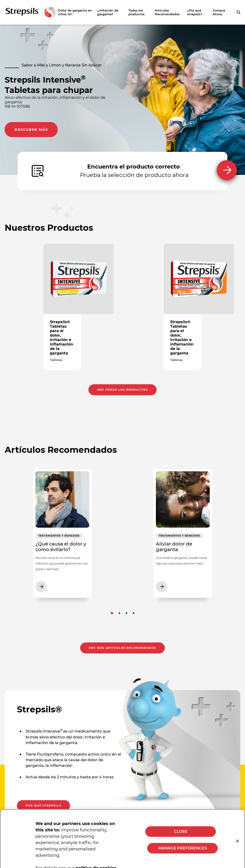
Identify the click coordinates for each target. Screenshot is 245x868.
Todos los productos (136, 12)
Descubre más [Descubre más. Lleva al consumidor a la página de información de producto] (31, 130)
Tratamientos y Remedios (50, 538)
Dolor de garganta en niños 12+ (75, 12)
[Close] (237, 844)
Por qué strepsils (43, 809)
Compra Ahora (219, 12)
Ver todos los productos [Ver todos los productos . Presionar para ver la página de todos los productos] (122, 370)
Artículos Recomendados (167, 12)
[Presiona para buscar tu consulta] (238, 12)
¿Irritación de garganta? (108, 12)
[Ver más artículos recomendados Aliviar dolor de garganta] (183, 535)
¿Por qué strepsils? (195, 12)
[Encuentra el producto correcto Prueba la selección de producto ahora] (122, 171)
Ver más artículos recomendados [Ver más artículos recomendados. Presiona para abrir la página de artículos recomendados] (122, 651)
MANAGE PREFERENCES (183, 851)
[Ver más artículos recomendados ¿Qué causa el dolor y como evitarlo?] (62, 535)
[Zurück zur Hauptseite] (31, 12)
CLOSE (181, 835)
